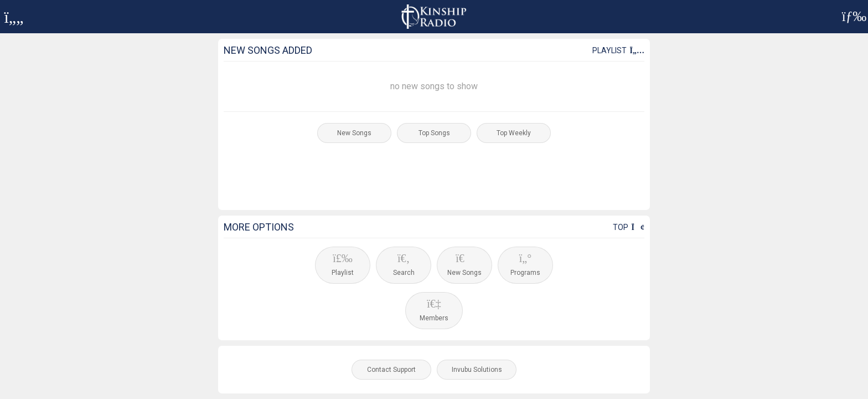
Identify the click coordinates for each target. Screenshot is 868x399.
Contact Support (391, 370)
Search (404, 265)
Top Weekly (514, 133)
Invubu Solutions (477, 370)
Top (629, 227)
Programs (525, 265)
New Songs (354, 133)
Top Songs (434, 133)
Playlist (618, 50)
